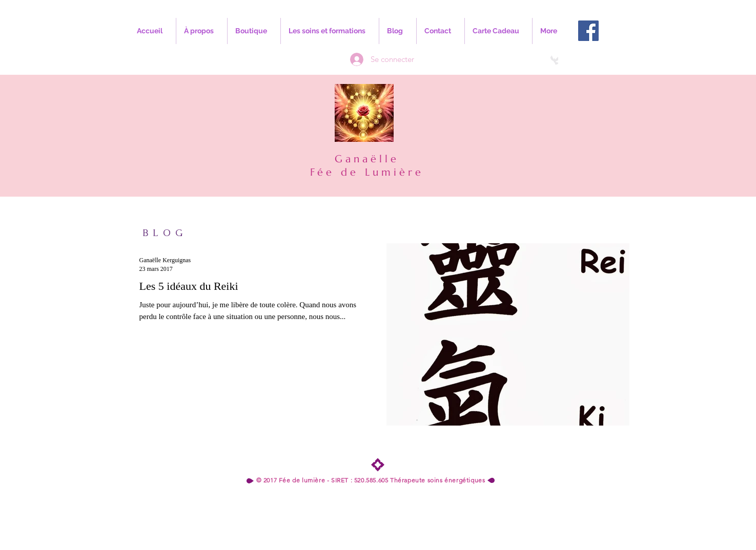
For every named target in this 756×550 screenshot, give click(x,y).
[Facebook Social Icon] (588, 31)
